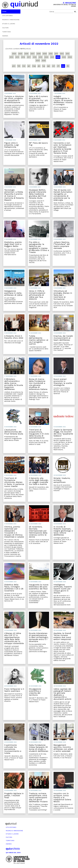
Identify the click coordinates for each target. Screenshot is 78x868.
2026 (44, 60)
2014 (11, 57)
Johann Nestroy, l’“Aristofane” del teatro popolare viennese (62, 245)
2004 (14, 54)
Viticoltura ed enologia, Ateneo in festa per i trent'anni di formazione (63, 295)
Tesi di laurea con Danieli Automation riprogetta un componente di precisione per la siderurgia (63, 195)
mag (34, 66)
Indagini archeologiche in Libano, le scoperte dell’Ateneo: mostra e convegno (63, 100)
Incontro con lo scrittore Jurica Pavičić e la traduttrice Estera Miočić (62, 797)
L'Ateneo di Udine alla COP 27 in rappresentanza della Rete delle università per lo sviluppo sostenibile (14, 638)
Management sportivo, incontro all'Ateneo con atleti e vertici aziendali (63, 748)
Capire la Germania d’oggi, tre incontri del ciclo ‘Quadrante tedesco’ (63, 433)
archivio (13, 849)
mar (24, 66)
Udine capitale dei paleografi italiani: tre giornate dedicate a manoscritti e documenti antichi (62, 694)
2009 (45, 54)
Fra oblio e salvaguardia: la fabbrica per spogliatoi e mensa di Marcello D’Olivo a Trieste (39, 247)
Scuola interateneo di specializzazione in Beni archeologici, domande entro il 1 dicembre (39, 637)
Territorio (6, 32)
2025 (38, 60)
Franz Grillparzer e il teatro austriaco (14, 690)
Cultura (5, 28)
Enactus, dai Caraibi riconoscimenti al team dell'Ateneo (63, 338)
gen (14, 66)
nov (63, 66)
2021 (52, 57)
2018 (35, 57)
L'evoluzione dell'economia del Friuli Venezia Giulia (14, 432)
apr (29, 66)
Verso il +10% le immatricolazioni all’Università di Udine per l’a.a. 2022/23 (37, 295)
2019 (40, 57)
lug (44, 66)
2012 (62, 54)
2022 (58, 57)
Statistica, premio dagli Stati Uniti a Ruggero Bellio (13, 244)
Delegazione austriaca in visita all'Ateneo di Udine (13, 293)
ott (58, 66)
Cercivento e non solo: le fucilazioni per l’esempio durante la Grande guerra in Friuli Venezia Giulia (62, 148)
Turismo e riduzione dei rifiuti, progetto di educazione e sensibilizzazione (14, 99)
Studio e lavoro (9, 24)
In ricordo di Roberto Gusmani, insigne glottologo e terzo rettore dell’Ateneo (63, 531)
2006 (26, 54)
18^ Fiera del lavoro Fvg (38, 144)
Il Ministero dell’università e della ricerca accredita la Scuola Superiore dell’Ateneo (14, 384)
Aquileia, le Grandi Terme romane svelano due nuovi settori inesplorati (62, 636)
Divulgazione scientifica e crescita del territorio (35, 692)
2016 (23, 57)
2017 (29, 57)
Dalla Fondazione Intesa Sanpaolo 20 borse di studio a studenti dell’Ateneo (39, 748)
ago (48, 66)
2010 (51, 54)
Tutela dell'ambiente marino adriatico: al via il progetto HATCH (38, 340)
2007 (32, 54)
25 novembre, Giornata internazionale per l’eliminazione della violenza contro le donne (38, 532)
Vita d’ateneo (7, 16)
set (53, 66)
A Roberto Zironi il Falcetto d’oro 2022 (14, 337)
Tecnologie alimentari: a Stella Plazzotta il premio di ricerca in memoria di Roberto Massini (14, 195)
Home (4, 12)
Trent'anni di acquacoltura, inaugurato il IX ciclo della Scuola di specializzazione (39, 434)
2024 (70, 57)
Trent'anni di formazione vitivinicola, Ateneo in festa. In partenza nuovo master (14, 482)
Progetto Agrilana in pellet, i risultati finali (14, 795)
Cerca (52, 12)
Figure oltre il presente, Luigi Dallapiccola (11, 145)
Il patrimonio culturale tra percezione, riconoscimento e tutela (13, 749)
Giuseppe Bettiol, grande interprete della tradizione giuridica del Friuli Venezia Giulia (38, 194)
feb (19, 66)
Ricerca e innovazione (11, 20)
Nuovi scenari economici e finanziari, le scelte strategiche (63, 382)
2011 (56, 54)
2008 (39, 54)
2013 (67, 54)
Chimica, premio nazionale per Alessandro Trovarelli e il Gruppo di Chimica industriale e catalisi (14, 532)
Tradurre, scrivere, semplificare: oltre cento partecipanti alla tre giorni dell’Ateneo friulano (38, 797)
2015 (17, 57)
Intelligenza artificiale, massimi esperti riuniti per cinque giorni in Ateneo (63, 589)
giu (39, 66)
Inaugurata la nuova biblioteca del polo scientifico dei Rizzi (39, 587)
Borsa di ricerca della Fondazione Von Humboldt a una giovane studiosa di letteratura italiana (38, 384)
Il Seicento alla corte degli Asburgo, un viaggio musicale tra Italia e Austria (39, 481)
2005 (20, 54)
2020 (46, 57)
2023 (64, 57)
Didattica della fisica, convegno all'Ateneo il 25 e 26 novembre (14, 588)
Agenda (5, 36)
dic (68, 66)
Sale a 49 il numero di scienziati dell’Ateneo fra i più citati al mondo (38, 99)
